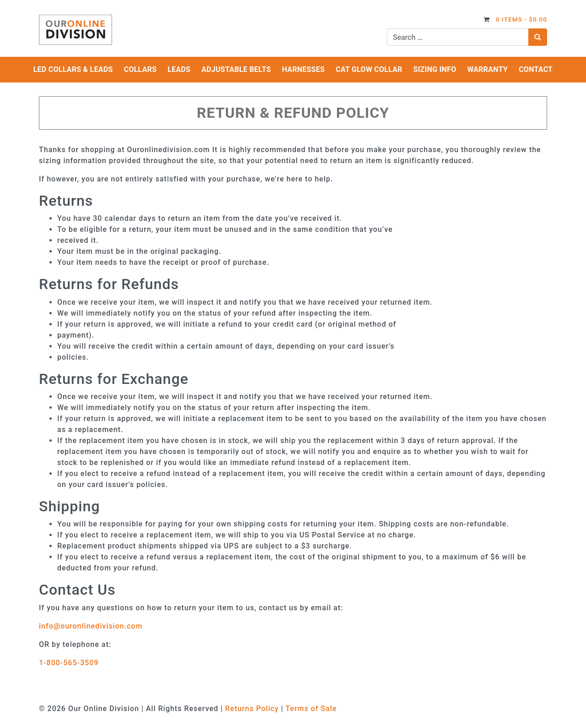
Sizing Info (435, 69)
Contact (536, 69)
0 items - (521, 19)
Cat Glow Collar (369, 69)
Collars (140, 69)
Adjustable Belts (236, 69)
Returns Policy (252, 709)
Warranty (487, 69)
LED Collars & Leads (73, 69)
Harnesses (304, 69)
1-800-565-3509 (69, 663)
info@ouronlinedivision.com (91, 626)
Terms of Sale (311, 709)
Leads (179, 69)
